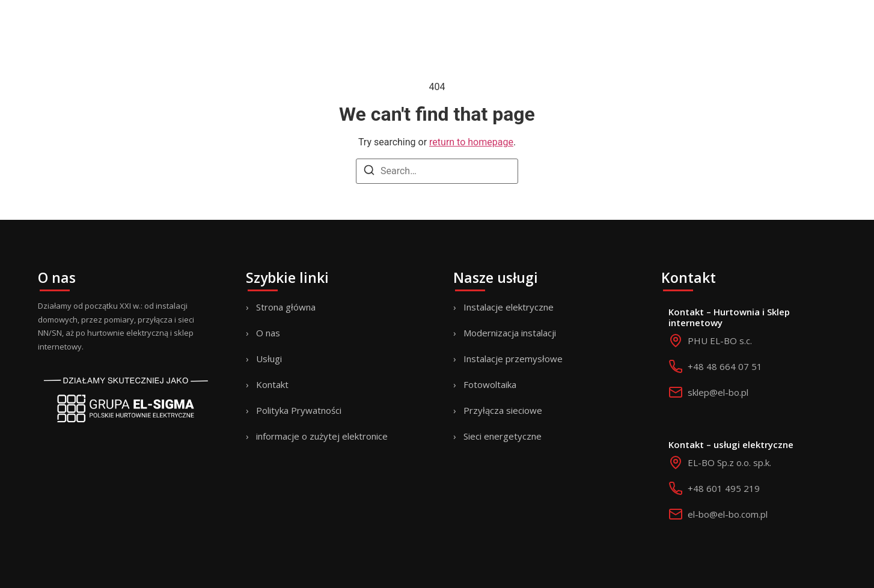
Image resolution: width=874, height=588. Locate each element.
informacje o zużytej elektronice (322, 436)
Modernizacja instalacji (510, 333)
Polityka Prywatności (299, 410)
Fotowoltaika (490, 384)
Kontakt (272, 384)
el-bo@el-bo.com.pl (728, 514)
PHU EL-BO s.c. (720, 341)
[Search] (369, 172)
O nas (268, 333)
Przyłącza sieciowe (503, 410)
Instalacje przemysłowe (513, 359)
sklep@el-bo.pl (718, 392)
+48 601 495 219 (724, 488)
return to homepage (471, 142)
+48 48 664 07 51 (725, 366)
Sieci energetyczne (503, 436)
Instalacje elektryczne (509, 307)
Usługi (269, 359)
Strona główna (286, 307)
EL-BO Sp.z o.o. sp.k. (729, 462)
